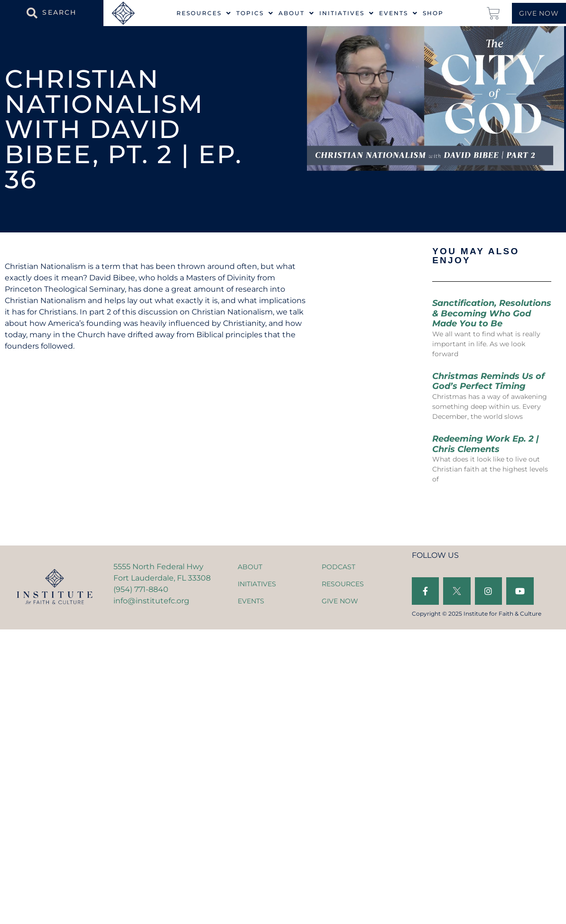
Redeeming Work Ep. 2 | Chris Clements (486, 444)
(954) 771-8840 (141, 589)
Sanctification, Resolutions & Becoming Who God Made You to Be (492, 313)
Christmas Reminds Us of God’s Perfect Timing (488, 381)
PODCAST (339, 567)
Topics (255, 13)
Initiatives (347, 13)
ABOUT (250, 567)
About (297, 13)
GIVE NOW (340, 601)
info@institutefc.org (151, 601)
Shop (433, 13)
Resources (204, 13)
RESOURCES (343, 584)
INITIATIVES (257, 584)
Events (399, 13)
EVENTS (251, 601)
